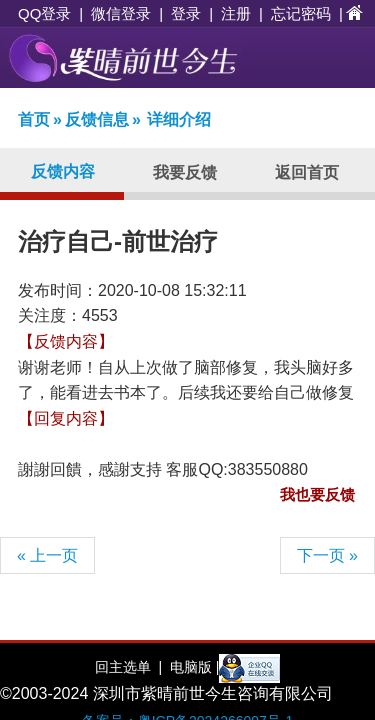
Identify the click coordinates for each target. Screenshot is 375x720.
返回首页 (307, 172)
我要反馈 (185, 172)
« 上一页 (47, 555)
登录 (186, 13)
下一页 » (327, 555)
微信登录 (121, 13)
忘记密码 (301, 13)
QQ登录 (44, 13)
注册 (236, 13)
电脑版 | (192, 667)
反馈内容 (63, 171)
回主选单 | (128, 667)
